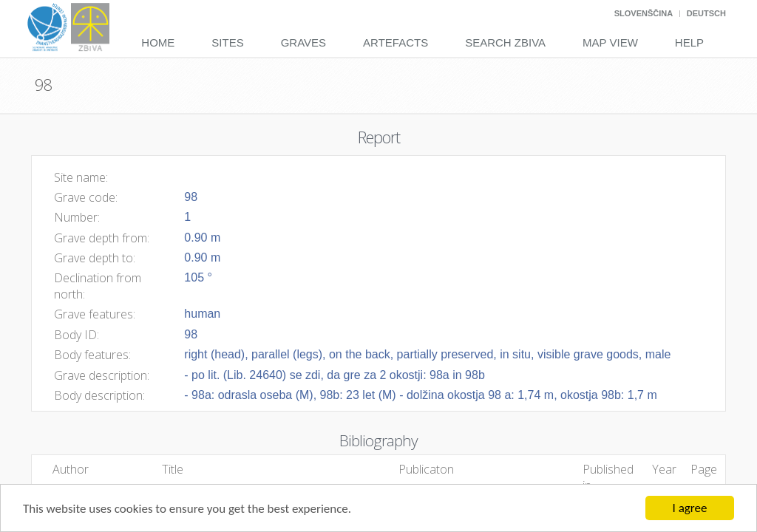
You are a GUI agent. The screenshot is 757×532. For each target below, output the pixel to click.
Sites (227, 42)
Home (158, 42)
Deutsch (706, 13)
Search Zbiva (505, 42)
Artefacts (396, 42)
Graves (303, 42)
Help (689, 42)
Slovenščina (644, 13)
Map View (610, 42)
